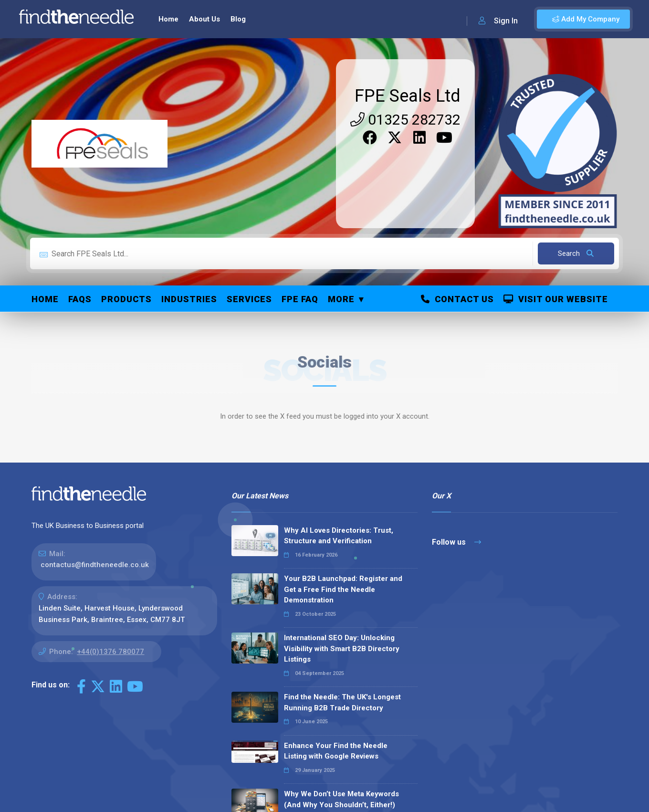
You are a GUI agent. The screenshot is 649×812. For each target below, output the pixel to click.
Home (168, 19)
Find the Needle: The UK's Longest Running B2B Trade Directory (342, 702)
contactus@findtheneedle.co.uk (95, 565)
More (341, 299)
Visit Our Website (556, 299)
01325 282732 (405, 120)
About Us (204, 19)
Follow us (456, 542)
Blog (238, 19)
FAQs (80, 299)
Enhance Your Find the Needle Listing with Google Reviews (336, 751)
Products (126, 299)
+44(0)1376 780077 (110, 652)
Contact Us (457, 299)
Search (576, 253)
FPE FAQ (300, 299)
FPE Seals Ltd (408, 96)
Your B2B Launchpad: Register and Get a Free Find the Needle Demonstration (343, 589)
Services (249, 299)
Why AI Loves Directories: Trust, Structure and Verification (339, 536)
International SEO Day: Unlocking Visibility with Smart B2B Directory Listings (342, 649)
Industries (189, 299)
